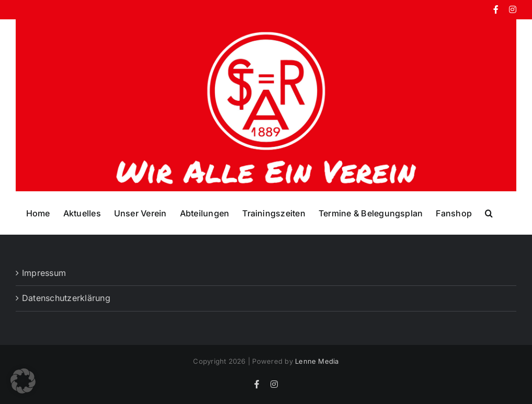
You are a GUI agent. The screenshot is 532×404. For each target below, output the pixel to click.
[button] (489, 213)
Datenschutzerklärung (66, 298)
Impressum (44, 273)
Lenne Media (317, 361)
